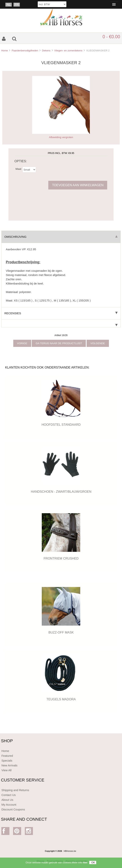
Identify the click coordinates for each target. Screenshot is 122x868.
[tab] (61, 323)
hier (85, 864)
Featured (7, 756)
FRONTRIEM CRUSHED (61, 558)
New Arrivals (9, 765)
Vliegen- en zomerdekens (68, 51)
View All (6, 770)
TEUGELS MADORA (61, 699)
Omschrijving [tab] (61, 237)
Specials (7, 761)
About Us (7, 800)
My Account (9, 805)
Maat (18, 169)
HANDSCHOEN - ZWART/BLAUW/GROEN (61, 492)
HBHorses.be (70, 851)
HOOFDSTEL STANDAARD (61, 425)
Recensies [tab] (61, 313)
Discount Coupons (13, 809)
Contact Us (8, 795)
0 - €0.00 (111, 37)
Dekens (46, 51)
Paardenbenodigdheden (25, 51)
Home (4, 51)
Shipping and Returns (15, 790)
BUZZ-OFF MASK (61, 632)
